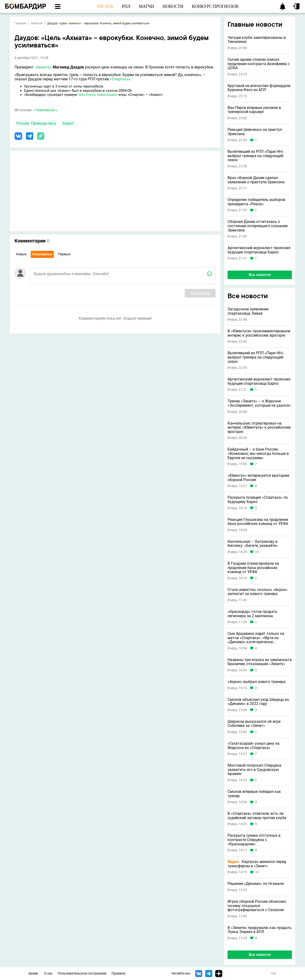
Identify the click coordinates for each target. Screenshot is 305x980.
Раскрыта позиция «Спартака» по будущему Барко (258, 500)
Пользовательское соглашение (82, 973)
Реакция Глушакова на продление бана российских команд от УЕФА (258, 522)
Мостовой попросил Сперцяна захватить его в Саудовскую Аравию (254, 770)
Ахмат (68, 123)
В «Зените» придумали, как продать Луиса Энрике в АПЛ (260, 930)
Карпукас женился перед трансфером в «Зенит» (257, 864)
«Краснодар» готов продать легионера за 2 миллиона (252, 614)
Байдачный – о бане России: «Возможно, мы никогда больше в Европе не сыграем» (258, 454)
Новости (37, 23)
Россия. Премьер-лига (36, 123)
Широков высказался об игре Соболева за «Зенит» (254, 724)
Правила (118, 973)
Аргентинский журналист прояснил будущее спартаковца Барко (259, 250)
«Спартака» (120, 79)
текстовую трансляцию (98, 95)
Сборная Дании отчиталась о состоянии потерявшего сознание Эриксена (258, 226)
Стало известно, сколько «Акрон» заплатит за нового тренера (258, 592)
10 (257, 552)
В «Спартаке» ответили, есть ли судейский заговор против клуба (257, 816)
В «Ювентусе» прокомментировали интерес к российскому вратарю (259, 333)
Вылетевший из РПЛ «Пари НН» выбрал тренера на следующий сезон (256, 156)
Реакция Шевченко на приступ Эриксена (255, 132)
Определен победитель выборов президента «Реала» (256, 202)
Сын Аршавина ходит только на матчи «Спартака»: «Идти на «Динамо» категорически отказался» (256, 638)
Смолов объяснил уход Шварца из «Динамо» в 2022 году (258, 702)
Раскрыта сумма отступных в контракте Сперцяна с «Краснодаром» (254, 840)
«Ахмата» (43, 67)
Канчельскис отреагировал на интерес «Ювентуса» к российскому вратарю (259, 428)
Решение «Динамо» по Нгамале (256, 884)
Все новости (260, 275)
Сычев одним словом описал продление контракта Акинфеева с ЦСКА (259, 64)
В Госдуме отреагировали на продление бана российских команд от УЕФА (253, 568)
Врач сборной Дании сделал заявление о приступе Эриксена (256, 180)
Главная (20, 23)
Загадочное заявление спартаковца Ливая (248, 311)
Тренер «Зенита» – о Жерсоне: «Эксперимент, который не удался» (259, 403)
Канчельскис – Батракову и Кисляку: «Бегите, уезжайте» (253, 544)
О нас (48, 973)
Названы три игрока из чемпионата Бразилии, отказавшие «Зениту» (260, 662)
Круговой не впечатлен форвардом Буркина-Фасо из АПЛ (259, 88)
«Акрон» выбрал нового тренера (257, 682)
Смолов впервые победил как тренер (254, 794)
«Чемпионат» (46, 110)
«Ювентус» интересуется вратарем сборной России (258, 478)
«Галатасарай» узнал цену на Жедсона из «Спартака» (254, 746)
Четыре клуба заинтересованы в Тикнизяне (257, 40)
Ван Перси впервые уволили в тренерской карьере (254, 110)
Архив (33, 973)
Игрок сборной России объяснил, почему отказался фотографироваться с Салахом (257, 906)
